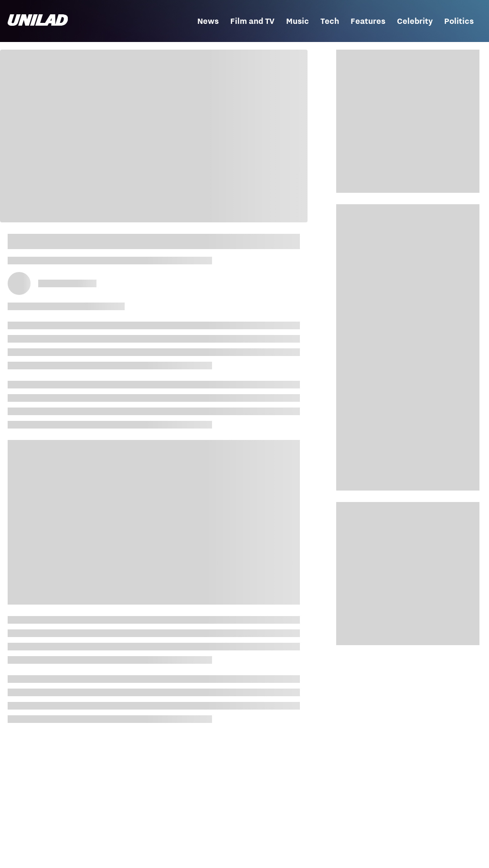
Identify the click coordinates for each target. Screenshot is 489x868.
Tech (330, 21)
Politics (459, 21)
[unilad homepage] (38, 21)
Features (368, 21)
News (208, 21)
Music (298, 21)
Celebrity (415, 21)
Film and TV (252, 21)
